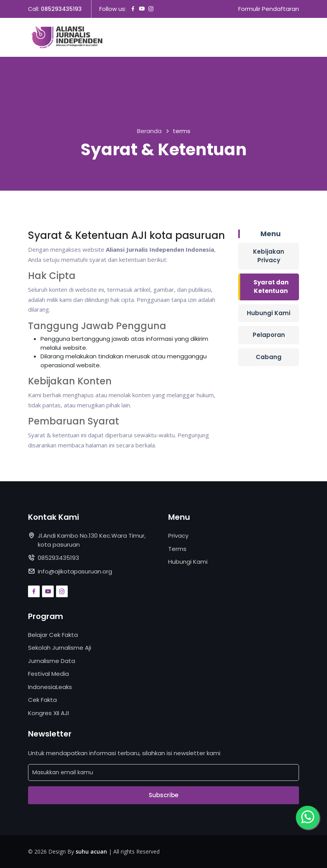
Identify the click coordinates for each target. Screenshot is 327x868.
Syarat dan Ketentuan (271, 287)
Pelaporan (269, 335)
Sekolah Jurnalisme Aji (60, 648)
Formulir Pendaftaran (269, 9)
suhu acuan (91, 851)
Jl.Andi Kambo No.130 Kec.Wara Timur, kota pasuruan (92, 540)
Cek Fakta (42, 700)
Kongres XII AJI (48, 713)
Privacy (178, 536)
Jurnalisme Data (52, 661)
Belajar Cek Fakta (53, 635)
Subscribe (163, 795)
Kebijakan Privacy (269, 256)
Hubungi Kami (269, 313)
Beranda (149, 131)
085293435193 (61, 9)
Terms (177, 549)
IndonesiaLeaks (50, 687)
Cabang (269, 357)
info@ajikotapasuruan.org (75, 571)
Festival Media (48, 674)
